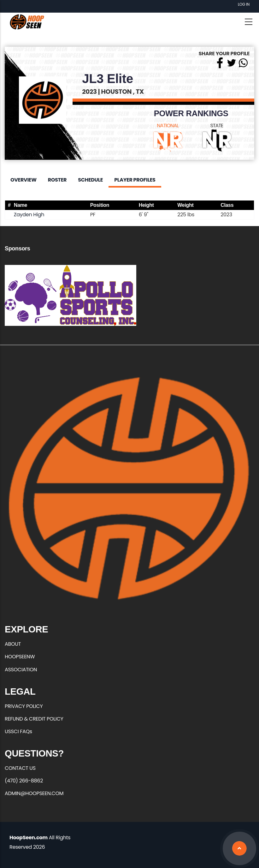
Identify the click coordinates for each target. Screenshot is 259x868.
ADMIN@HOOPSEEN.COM (34, 793)
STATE (217, 126)
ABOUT (13, 644)
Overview (24, 180)
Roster (57, 180)
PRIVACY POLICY (24, 706)
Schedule (90, 180)
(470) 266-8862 (24, 781)
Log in (244, 4)
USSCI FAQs (18, 731)
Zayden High (29, 215)
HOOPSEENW (20, 657)
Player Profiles (135, 180)
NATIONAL (168, 126)
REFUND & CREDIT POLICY (34, 719)
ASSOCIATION (21, 670)
